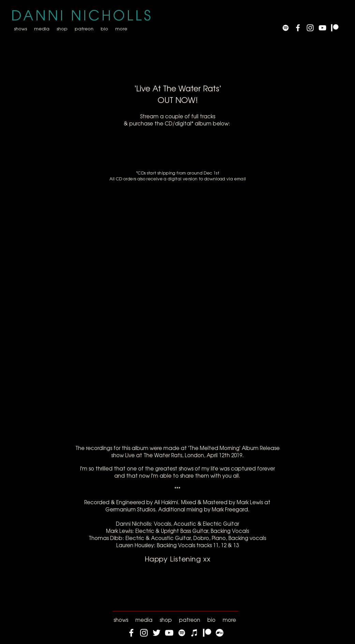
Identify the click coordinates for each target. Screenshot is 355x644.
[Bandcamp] (220, 633)
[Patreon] (335, 28)
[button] (42, 28)
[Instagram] (144, 633)
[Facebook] (131, 633)
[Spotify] (286, 28)
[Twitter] (157, 633)
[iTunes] (194, 633)
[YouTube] (322, 28)
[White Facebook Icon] (298, 28)
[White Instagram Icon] (310, 28)
